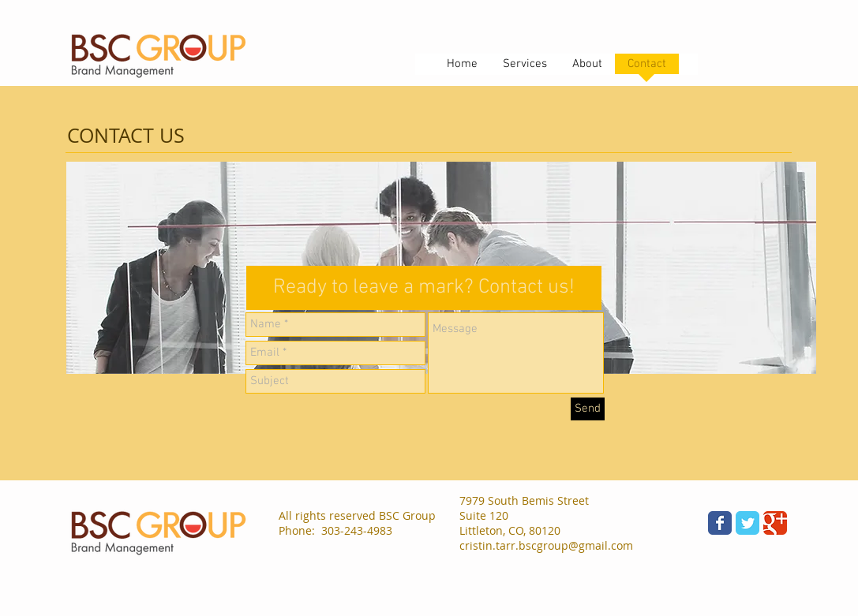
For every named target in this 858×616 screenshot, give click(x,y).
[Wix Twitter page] (747, 523)
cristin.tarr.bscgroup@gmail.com (546, 545)
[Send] (588, 409)
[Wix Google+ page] (775, 523)
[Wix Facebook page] (720, 523)
